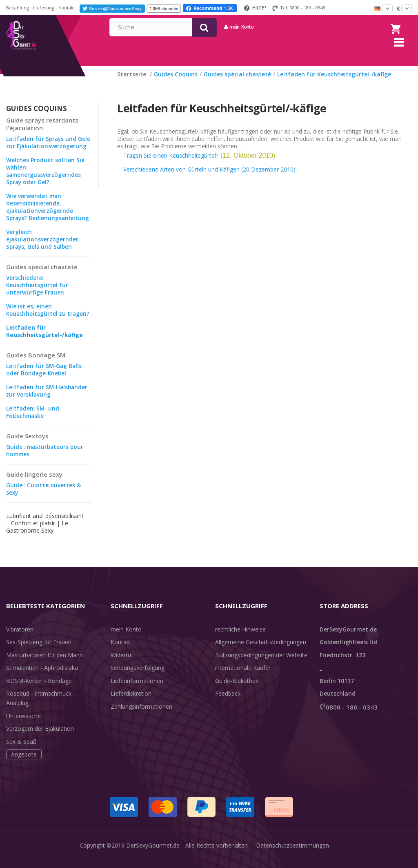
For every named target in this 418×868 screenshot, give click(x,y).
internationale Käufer (243, 678)
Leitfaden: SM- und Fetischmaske (33, 422)
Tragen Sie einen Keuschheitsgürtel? (171, 166)
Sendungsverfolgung (138, 678)
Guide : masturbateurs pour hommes (46, 461)
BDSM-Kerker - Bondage (39, 691)
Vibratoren (20, 639)
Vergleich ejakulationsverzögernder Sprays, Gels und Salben (43, 249)
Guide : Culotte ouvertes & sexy (44, 499)
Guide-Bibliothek (237, 691)
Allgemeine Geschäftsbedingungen (261, 652)
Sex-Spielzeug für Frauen (39, 652)
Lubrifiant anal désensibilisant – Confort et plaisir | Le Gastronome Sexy (45, 533)
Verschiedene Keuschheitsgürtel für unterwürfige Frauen (37, 295)
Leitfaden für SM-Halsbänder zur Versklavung (48, 401)
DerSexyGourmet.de (153, 856)
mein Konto (313, 27)
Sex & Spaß (21, 752)
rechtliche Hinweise (240, 639)
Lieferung (44, 8)
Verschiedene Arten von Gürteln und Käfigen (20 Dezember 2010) (209, 180)
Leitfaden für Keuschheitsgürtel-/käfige (46, 341)
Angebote (24, 764)
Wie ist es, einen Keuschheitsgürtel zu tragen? (48, 320)
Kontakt (67, 8)
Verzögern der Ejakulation (40, 739)
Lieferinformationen (137, 691)
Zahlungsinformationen (141, 717)
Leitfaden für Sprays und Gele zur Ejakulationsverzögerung (49, 153)
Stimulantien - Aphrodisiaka (42, 678)
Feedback (228, 704)
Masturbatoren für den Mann (44, 665)
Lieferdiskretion (131, 704)
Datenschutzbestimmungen (292, 856)
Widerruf (122, 665)
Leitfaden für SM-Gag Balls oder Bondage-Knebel (45, 380)
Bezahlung (18, 8)
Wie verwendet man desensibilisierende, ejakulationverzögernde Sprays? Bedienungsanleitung (48, 217)
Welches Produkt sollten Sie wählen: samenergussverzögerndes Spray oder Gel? (45, 181)
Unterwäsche (23, 726)
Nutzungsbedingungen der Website (261, 665)
